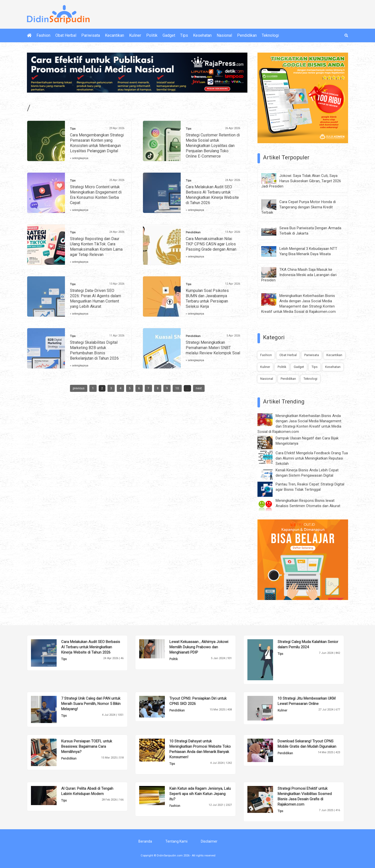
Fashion (43, 35)
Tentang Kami (176, 841)
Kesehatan (202, 35)
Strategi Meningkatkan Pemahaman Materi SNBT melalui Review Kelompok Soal (213, 348)
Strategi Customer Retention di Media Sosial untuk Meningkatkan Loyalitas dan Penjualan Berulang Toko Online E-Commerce (213, 146)
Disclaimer (209, 841)
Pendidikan (247, 35)
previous (79, 388)
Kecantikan (115, 35)
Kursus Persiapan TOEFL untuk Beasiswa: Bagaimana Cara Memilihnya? (87, 746)
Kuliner (135, 35)
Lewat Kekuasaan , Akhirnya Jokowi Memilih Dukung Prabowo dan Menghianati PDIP (199, 647)
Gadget (169, 35)
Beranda (145, 841)
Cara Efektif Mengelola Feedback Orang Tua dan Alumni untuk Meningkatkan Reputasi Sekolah (312, 458)
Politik (152, 35)
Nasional (224, 35)
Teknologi (270, 35)
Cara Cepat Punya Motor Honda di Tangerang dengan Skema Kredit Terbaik (298, 207)
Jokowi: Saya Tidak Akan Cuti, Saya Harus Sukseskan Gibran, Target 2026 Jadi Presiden (301, 181)
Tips (184, 35)
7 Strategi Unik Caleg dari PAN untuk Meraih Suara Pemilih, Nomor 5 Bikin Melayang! (91, 704)
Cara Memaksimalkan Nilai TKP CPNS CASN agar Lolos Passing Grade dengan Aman (211, 244)
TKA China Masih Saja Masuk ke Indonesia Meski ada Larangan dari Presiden (299, 275)
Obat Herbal (66, 35)
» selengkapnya (79, 158)
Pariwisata (91, 35)
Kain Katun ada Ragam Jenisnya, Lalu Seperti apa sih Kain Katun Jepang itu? (200, 794)
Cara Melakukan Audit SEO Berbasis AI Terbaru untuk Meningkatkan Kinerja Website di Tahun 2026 (91, 647)
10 (177, 388)
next (199, 388)
